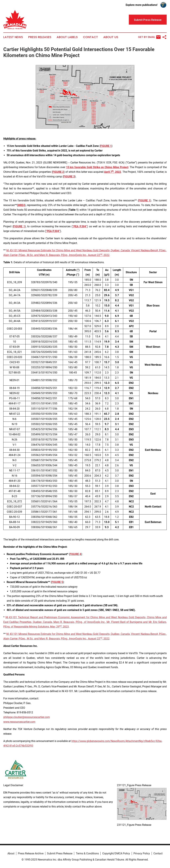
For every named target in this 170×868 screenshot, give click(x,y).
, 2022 (106, 255)
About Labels (67, 37)
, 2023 (65, 627)
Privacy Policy (142, 853)
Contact (90, 37)
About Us (111, 37)
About (11, 853)
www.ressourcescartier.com (19, 722)
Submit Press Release (60, 853)
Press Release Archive (31, 853)
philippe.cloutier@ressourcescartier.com (27, 717)
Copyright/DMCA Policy (116, 853)
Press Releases (40, 37)
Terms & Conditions (87, 853)
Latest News (13, 37)
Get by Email (149, 37)
